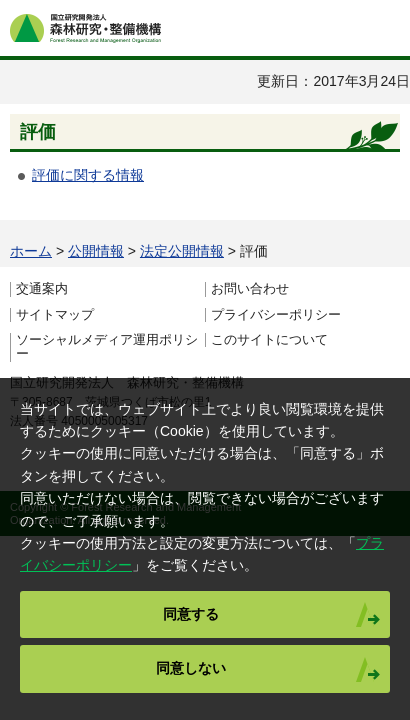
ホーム (31, 251)
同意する (191, 614)
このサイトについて (269, 340)
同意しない (191, 668)
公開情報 (96, 251)
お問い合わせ (250, 289)
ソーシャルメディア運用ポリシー (107, 347)
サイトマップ (55, 315)
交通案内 (42, 289)
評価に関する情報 (88, 175)
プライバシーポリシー (276, 315)
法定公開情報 (182, 251)
